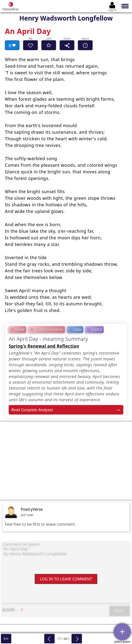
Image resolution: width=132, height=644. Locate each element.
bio (6, 638)
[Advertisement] (66, 461)
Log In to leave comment (66, 579)
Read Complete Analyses (32, 410)
